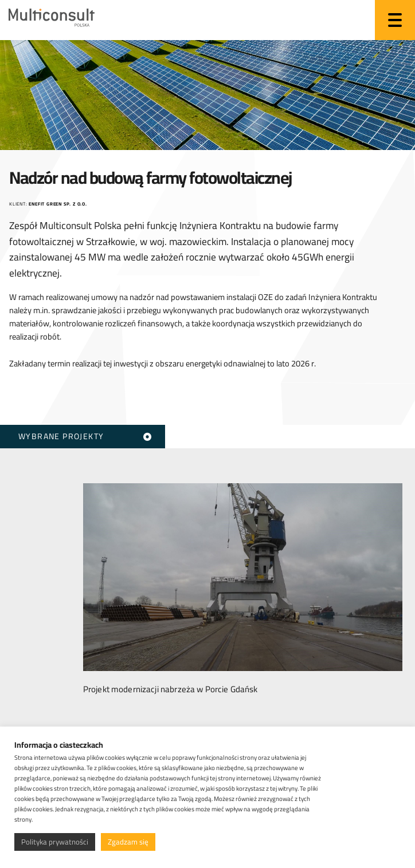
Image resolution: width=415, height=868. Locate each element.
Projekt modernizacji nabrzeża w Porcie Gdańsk (171, 686)
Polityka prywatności (55, 842)
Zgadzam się (128, 842)
